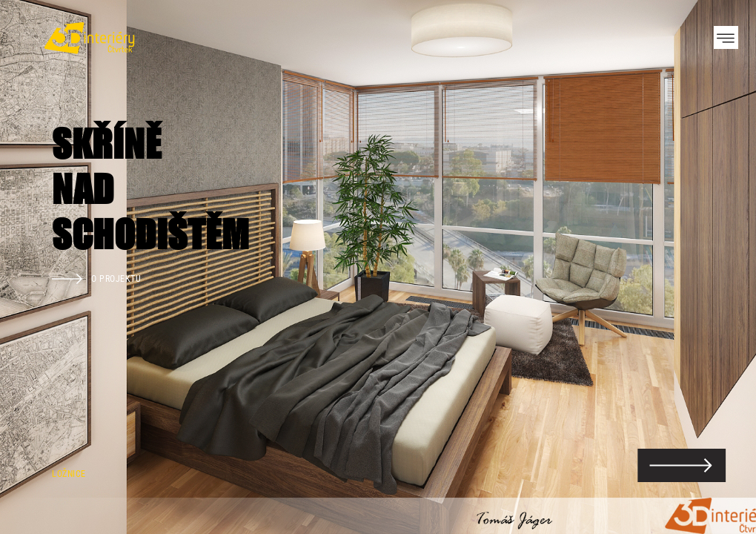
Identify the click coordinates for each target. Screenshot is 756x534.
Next (719, 267)
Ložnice (69, 474)
